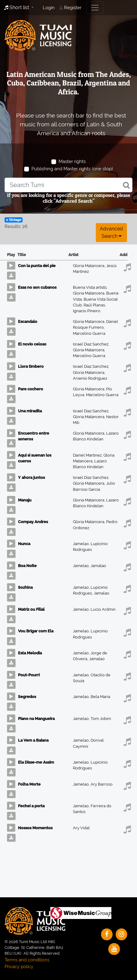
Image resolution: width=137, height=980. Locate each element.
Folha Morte (29, 784)
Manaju (25, 500)
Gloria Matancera (90, 266)
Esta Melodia (30, 653)
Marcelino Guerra (89, 333)
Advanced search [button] (111, 232)
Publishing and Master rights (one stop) (72, 169)
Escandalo (28, 322)
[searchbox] (68, 185)
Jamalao (98, 566)
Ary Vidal (81, 828)
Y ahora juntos (31, 477)
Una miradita (30, 411)
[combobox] (68, 185)
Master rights (72, 161)
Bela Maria (100, 697)
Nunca (24, 544)
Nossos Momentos (35, 828)
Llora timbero (31, 366)
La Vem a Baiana (33, 740)
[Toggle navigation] (95, 8)
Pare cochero (31, 389)
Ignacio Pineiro (87, 311)
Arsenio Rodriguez (90, 378)
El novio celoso (32, 344)
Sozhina (25, 587)
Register (73, 8)
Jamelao (82, 544)
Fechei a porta (31, 806)
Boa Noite (27, 566)
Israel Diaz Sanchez (91, 344)
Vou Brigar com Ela (36, 631)
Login (49, 8)
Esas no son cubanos (37, 287)
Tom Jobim (101, 719)
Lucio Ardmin (103, 609)
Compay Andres (33, 522)
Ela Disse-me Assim (36, 762)
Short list (17, 7)
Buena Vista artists (90, 287)
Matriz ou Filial (31, 609)
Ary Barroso (102, 784)
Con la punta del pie (37, 266)
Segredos (27, 697)
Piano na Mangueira (36, 719)
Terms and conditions (27, 960)
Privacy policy (19, 967)
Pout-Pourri (29, 675)
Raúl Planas (95, 305)
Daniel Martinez (88, 455)
